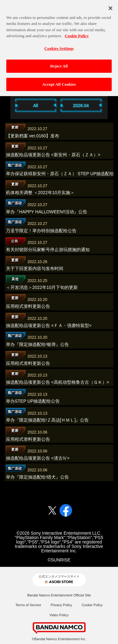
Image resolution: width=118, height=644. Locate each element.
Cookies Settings (59, 45)
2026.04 (81, 106)
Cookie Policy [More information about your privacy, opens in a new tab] (77, 33)
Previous (7, 105)
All (36, 106)
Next (111, 105)
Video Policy (59, 615)
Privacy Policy (61, 605)
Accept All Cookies (59, 81)
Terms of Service (28, 605)
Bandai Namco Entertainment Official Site (59, 595)
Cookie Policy (92, 605)
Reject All (59, 63)
